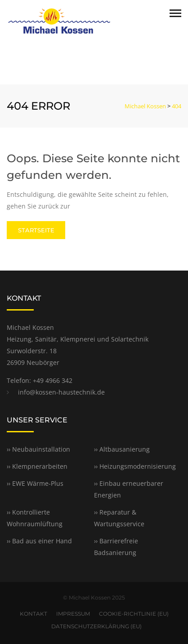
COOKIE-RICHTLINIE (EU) (134, 614)
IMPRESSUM (73, 614)
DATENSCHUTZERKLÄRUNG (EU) (96, 626)
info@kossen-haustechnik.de (61, 392)
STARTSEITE (36, 230)
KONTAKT (34, 614)
